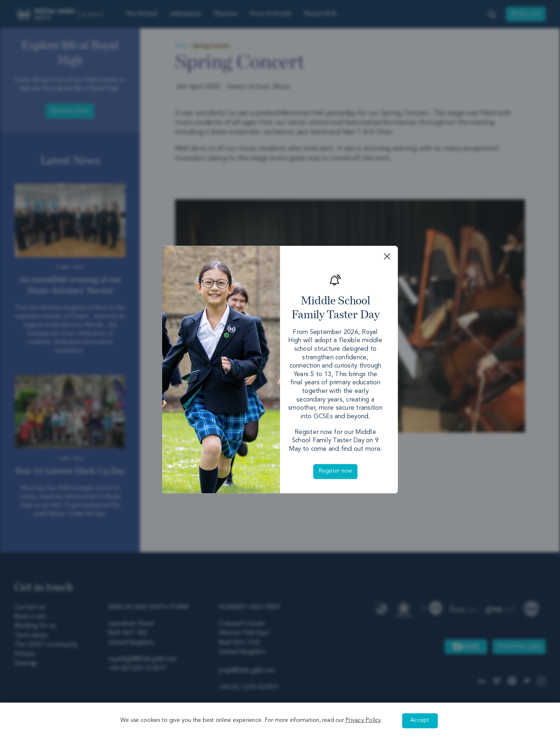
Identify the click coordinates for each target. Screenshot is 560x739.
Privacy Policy (363, 720)
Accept (420, 720)
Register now (336, 471)
